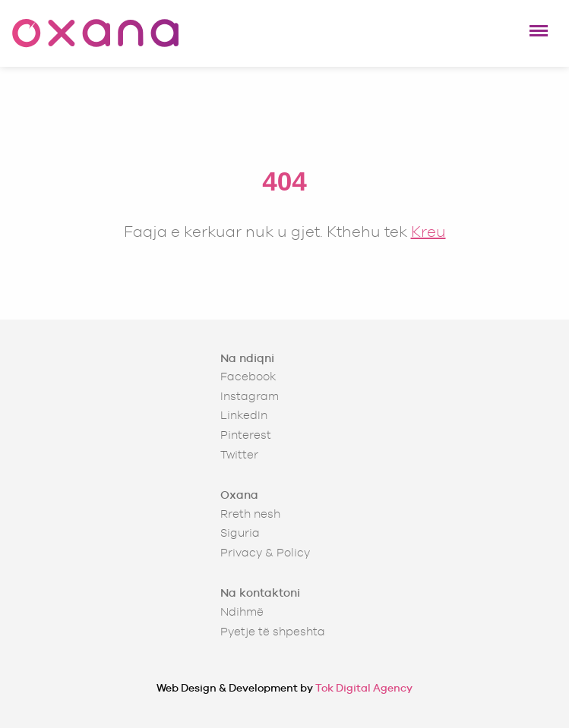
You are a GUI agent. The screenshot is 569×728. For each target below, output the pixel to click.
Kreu (428, 231)
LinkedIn (244, 415)
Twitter (239, 454)
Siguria (240, 533)
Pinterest (246, 435)
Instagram (250, 396)
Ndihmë (242, 611)
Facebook (248, 376)
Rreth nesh (250, 514)
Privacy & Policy (265, 552)
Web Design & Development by (284, 688)
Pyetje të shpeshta (273, 631)
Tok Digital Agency (364, 688)
